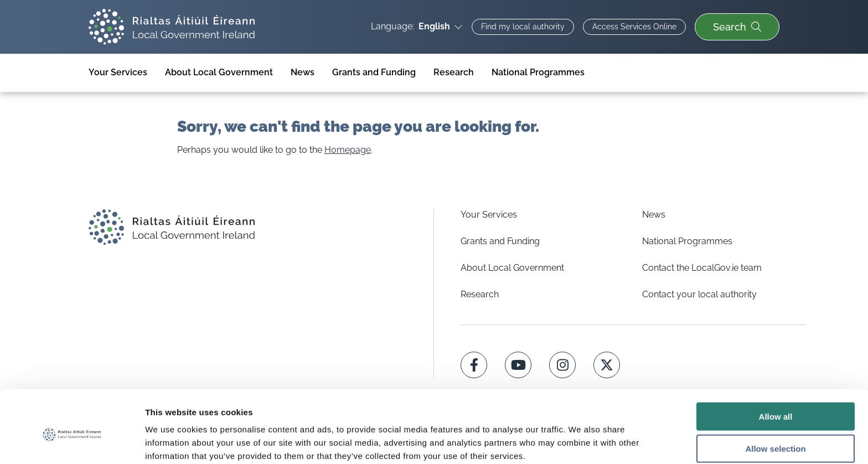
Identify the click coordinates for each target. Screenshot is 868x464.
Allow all (776, 367)
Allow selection (775, 399)
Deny (776, 432)
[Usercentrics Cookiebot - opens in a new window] (72, 442)
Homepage (348, 150)
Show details (581, 442)
